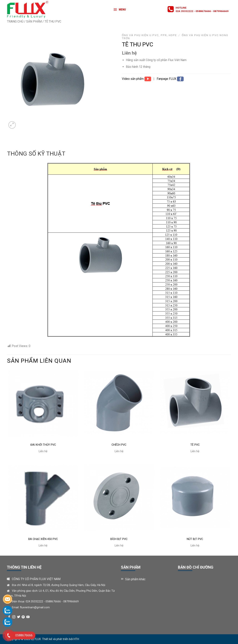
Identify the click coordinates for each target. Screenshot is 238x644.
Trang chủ (15, 21)
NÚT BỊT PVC (195, 539)
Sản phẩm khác (135, 579)
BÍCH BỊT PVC (119, 539)
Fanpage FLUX (167, 79)
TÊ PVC (195, 445)
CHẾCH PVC (119, 445)
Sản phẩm (34, 21)
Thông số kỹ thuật (36, 154)
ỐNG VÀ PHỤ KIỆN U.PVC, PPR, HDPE (149, 35)
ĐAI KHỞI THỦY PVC (43, 445)
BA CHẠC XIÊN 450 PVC (43, 539)
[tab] (36, 154)
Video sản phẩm (133, 79)
